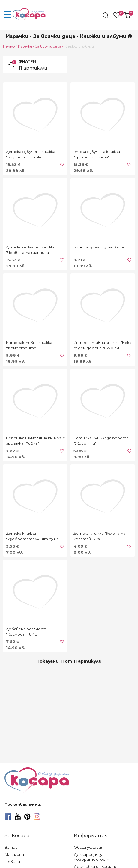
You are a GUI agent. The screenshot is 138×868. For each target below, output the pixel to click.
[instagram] (37, 817)
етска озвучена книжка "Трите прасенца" (97, 154)
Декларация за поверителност (91, 857)
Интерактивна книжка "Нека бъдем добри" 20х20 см (102, 345)
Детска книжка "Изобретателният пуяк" (33, 536)
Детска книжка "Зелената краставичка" (99, 536)
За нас (11, 847)
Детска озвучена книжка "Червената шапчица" (31, 250)
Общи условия (89, 847)
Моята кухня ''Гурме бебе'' (100, 247)
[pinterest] (27, 817)
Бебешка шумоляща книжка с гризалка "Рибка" (35, 441)
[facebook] (8, 817)
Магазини (14, 855)
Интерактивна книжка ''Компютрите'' (29, 345)
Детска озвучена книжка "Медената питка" (31, 154)
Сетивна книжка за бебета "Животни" (101, 441)
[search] (106, 15)
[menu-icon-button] (7, 15)
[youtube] (18, 817)
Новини (12, 862)
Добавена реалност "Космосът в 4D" (26, 632)
